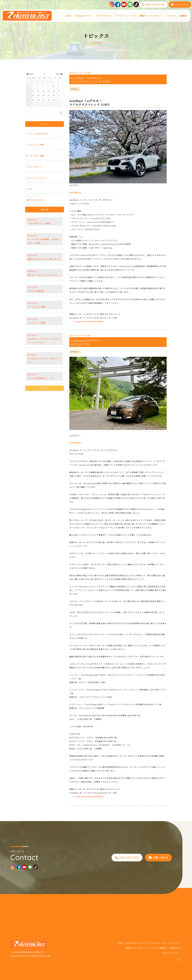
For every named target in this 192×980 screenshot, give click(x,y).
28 (38, 82)
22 (54, 95)
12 (38, 91)
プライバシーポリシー (171, 953)
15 (54, 91)
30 (49, 82)
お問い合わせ (175, 948)
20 (44, 95)
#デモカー (75, 89)
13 (44, 91)
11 (33, 91)
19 (38, 95)
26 (28, 82)
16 (59, 91)
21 (49, 95)
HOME (68, 16)
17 (28, 95)
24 (28, 100)
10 (28, 91)
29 (44, 82)
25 (33, 100)
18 (33, 95)
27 (33, 82)
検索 (61, 113)
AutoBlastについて (83, 16)
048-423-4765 (24, 956)
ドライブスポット (104, 16)
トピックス (171, 16)
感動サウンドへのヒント (151, 16)
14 (49, 91)
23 (59, 95)
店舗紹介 (184, 16)
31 (28, 104)
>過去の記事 (45, 388)
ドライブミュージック (126, 16)
